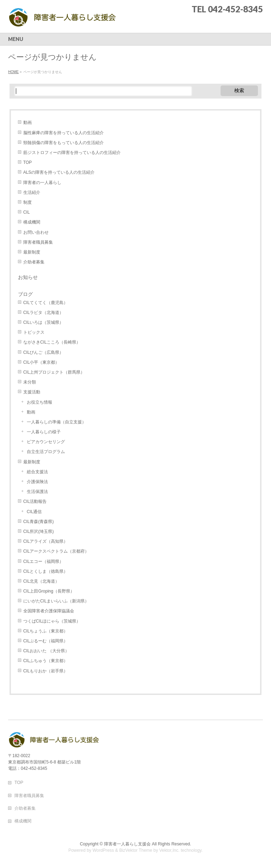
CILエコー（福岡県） (44, 561)
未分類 (30, 382)
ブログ (25, 294)
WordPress (103, 850)
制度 (28, 202)
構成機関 (32, 222)
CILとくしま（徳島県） (46, 571)
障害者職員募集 (38, 242)
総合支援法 (37, 472)
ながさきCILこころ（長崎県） (52, 342)
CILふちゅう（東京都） (46, 661)
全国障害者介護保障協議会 (49, 611)
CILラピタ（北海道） (44, 313)
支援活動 (32, 392)
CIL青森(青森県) (39, 522)
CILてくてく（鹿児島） (46, 303)
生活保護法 (37, 492)
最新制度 (32, 252)
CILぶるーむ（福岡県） (46, 641)
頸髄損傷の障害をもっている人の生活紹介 (64, 143)
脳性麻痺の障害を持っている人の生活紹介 (64, 133)
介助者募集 (34, 262)
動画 (28, 123)
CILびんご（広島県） (44, 352)
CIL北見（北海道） (41, 581)
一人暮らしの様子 (44, 432)
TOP (28, 162)
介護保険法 (37, 482)
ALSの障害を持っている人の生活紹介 (59, 172)
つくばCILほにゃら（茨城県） (52, 621)
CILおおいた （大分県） (46, 651)
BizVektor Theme (136, 850)
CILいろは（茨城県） (44, 322)
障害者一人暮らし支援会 (127, 844)
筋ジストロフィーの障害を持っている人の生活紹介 (72, 153)
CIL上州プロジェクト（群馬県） (54, 372)
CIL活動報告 (35, 501)
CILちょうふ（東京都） (46, 631)
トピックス (34, 332)
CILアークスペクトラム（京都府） (56, 551)
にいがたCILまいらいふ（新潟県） (56, 601)
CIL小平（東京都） (41, 362)
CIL (27, 212)
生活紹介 (32, 192)
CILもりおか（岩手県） (46, 671)
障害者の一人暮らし (42, 183)
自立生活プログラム (46, 452)
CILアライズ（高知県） (46, 541)
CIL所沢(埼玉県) (39, 531)
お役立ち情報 (40, 402)
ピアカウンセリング (46, 442)
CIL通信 (34, 512)
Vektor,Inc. (169, 850)
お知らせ (28, 277)
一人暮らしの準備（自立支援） (56, 422)
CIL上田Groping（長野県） (49, 591)
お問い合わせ (36, 232)
